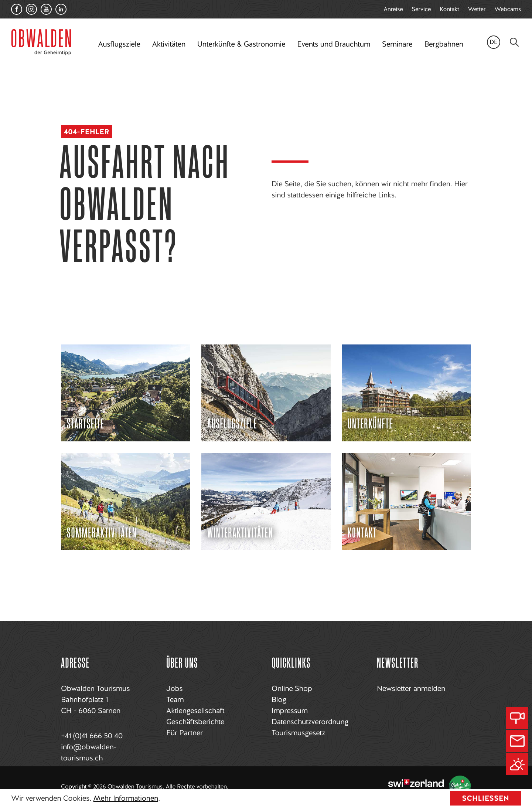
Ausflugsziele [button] (119, 44)
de (494, 42)
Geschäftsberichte (195, 722)
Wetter (477, 9)
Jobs (174, 688)
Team (175, 699)
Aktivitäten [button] (169, 44)
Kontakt (449, 9)
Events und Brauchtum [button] (334, 44)
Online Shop (292, 688)
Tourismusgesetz (298, 733)
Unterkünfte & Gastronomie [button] (241, 44)
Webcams (508, 9)
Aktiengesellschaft (195, 711)
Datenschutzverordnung (310, 722)
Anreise (393, 9)
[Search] (514, 42)
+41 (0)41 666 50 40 (92, 736)
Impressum (290, 711)
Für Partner (185, 733)
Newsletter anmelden (411, 688)
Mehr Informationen (126, 798)
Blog (279, 699)
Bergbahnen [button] (444, 44)
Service (422, 9)
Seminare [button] (397, 44)
